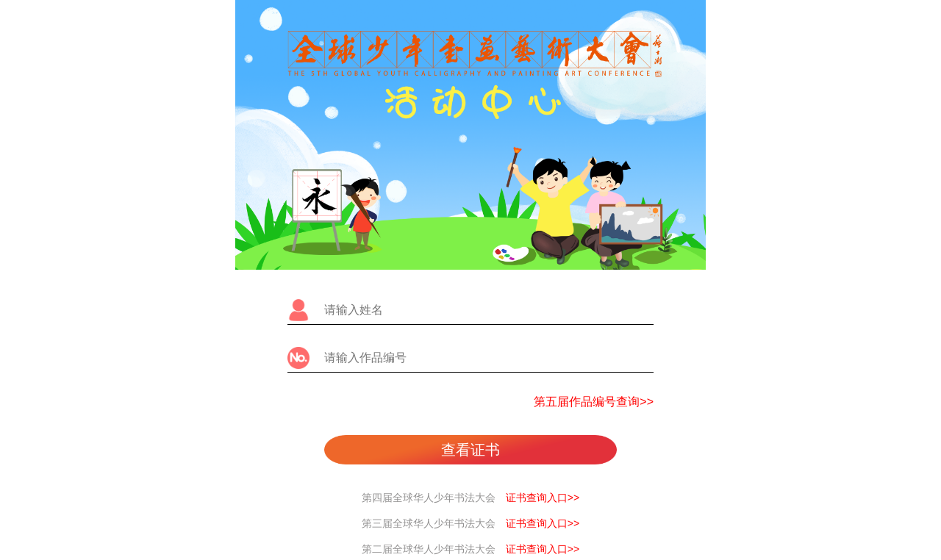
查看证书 (470, 450)
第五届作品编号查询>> (594, 402)
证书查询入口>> (543, 498)
